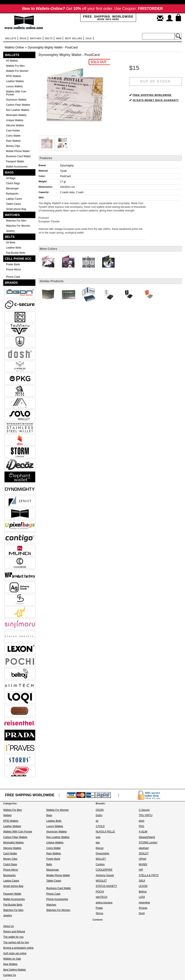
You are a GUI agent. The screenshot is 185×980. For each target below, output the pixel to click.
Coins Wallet (13, 136)
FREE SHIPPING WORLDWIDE (152, 95)
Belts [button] (49, 38)
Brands (11, 283)
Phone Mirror (13, 270)
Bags (9, 172)
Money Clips (13, 146)
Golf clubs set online (15, 953)
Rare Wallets (13, 141)
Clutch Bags (13, 183)
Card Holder (13, 131)
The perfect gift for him (16, 942)
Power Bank (13, 264)
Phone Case (13, 277)
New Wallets (10, 964)
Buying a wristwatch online (18, 948)
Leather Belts (14, 248)
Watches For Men (16, 221)
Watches (12, 215)
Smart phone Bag (16, 209)
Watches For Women (18, 226)
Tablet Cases (13, 204)
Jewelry (10, 231)
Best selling (73, 38)
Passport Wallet (15, 161)
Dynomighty (67, 166)
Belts (10, 237)
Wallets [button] (11, 38)
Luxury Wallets (14, 86)
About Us (8, 926)
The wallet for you (13, 937)
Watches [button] (36, 38)
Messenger (12, 188)
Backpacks (12, 194)
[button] (44, 95)
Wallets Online (14, 47)
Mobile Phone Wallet (18, 151)
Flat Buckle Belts (16, 253)
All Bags (11, 178)
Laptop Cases (14, 199)
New (59, 38)
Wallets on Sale (12, 959)
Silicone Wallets (15, 125)
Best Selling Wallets (15, 970)
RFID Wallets (14, 76)
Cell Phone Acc (18, 259)
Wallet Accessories (17, 167)
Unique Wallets (15, 120)
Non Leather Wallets (18, 110)
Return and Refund (14, 932)
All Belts (11, 243)
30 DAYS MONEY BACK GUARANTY (156, 100)
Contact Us (10, 975)
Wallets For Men (15, 66)
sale (89, 38)
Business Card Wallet (18, 156)
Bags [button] (23, 38)
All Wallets (12, 61)
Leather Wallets (15, 81)
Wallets (12, 55)
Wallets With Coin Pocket (16, 93)
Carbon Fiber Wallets (18, 105)
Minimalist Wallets (16, 115)
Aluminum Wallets (16, 100)
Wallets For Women (17, 71)
